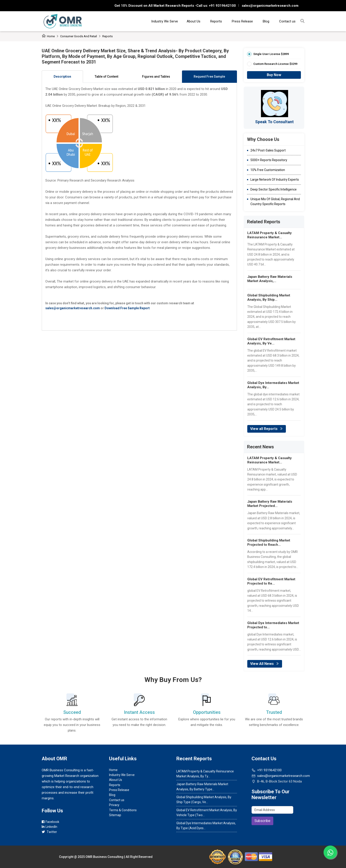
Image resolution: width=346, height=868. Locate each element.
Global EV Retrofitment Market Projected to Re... (271, 581)
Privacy (114, 805)
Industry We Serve (165, 21)
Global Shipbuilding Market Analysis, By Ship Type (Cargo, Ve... (204, 800)
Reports (216, 21)
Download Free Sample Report (127, 308)
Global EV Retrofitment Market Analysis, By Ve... (271, 341)
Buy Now (274, 75)
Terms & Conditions (123, 810)
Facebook (50, 822)
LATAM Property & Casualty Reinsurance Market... (269, 235)
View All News (265, 664)
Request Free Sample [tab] (209, 77)
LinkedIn (49, 827)
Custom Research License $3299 (275, 64)
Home (48, 36)
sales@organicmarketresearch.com (270, 6)
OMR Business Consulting (104, 857)
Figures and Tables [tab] (156, 77)
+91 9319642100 (222, 6)
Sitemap (115, 815)
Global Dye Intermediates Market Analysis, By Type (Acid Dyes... (206, 826)
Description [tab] (62, 77)
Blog (266, 21)
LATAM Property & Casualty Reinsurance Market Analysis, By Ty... (205, 774)
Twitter (49, 832)
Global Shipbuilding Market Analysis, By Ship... (269, 297)
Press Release (242, 21)
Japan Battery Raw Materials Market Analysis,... (270, 279)
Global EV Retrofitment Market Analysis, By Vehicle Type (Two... (207, 813)
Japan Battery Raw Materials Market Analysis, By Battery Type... (202, 787)
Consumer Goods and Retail (79, 36)
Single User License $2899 (271, 54)
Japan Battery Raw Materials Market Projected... (270, 504)
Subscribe (262, 821)
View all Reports (267, 429)
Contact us (287, 21)
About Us (194, 21)
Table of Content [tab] (106, 77)
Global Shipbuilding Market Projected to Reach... (269, 542)
